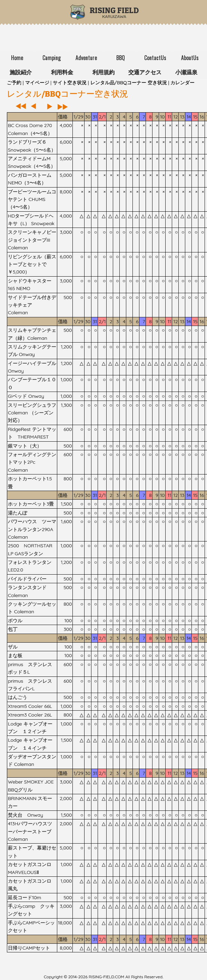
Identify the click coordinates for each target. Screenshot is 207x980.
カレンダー (183, 83)
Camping (52, 58)
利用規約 (103, 72)
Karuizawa (114, 14)
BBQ (121, 58)
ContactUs (155, 58)
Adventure (86, 58)
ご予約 (14, 83)
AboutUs (190, 58)
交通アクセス (145, 72)
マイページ (37, 83)
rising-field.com (106, 977)
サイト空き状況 (70, 83)
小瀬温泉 (186, 72)
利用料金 (62, 72)
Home (17, 58)
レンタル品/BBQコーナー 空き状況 (129, 83)
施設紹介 (21, 72)
